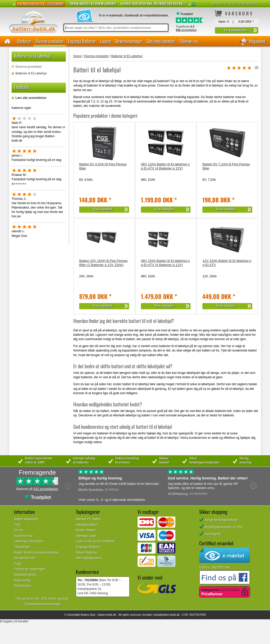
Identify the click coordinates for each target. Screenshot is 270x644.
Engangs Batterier (82, 41)
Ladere (106, 41)
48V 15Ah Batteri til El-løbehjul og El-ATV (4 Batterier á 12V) (165, 263)
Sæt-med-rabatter (161, 41)
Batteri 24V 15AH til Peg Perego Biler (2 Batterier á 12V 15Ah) (103, 263)
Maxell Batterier (87, 553)
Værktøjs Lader (86, 536)
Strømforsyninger (129, 41)
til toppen (6, 621)
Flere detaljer (103, 209)
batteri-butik (105, 615)
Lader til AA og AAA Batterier (95, 541)
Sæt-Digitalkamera (89, 558)
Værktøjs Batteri (87, 525)
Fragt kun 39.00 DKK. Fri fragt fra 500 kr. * (155, 3)
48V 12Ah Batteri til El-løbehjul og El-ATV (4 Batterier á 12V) (165, 166)
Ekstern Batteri (86, 530)
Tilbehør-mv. (189, 41)
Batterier (24, 41)
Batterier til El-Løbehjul (31, 73)
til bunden (22, 621)
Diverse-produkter (50, 41)
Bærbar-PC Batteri (89, 519)
